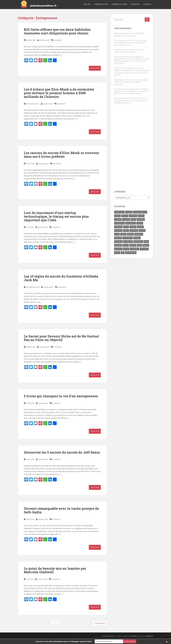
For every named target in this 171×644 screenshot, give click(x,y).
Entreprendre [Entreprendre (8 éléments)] (119, 223)
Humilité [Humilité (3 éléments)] (133, 227)
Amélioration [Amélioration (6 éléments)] (119, 212)
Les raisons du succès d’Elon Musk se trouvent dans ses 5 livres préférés (61, 155)
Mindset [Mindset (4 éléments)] (130, 234)
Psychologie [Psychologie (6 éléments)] (138, 242)
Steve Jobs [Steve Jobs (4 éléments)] (118, 249)
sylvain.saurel (44, 40)
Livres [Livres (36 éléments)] (117, 234)
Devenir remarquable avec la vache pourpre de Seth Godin (61, 510)
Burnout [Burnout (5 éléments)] (125, 216)
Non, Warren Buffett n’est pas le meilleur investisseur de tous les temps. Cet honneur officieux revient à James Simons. (132, 72)
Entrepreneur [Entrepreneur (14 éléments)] (131, 223)
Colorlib (133, 636)
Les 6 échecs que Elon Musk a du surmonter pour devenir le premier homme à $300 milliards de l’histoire (59, 93)
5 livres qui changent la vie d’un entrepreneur (61, 396)
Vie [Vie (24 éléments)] (123, 253)
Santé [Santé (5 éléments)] (139, 245)
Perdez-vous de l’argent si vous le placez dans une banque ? (129, 51)
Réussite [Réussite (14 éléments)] (133, 245)
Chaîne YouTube (119, 4)
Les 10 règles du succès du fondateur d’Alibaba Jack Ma (61, 278)
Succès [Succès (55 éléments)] (126, 249)
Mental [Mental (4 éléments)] (123, 234)
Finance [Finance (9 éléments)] (140, 223)
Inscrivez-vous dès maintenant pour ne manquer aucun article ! (64, 641)
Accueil (87, 4)
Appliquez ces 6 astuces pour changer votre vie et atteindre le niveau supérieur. (131, 82)
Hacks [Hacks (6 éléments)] (126, 227)
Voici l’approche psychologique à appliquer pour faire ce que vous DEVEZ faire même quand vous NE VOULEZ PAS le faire (132, 60)
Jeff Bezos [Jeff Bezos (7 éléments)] (118, 230)
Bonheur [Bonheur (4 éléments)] (129, 212)
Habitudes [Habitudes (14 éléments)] (118, 227)
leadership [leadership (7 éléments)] (134, 230)
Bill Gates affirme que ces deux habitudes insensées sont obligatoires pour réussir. (57, 31)
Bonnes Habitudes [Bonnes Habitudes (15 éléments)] (140, 212)
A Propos (135, 4)
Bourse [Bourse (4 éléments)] (117, 216)
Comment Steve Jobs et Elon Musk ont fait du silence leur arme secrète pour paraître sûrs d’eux (131, 101)
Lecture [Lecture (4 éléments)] (142, 230)
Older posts (100, 623)
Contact (147, 4)
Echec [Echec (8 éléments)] (133, 219)
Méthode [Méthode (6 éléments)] (118, 238)
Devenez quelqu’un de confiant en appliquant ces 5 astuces (129, 34)
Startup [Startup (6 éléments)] (146, 245)
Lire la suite (95, 68)
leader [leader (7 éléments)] (126, 230)
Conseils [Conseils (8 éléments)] (118, 219)
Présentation (101, 4)
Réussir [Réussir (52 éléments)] (125, 245)
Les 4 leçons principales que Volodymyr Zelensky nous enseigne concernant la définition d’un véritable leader (132, 91)
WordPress (149, 636)
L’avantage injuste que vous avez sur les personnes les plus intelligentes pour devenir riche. (131, 43)
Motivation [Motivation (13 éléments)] (139, 234)
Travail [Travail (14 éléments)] (117, 253)
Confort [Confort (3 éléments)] (141, 216)
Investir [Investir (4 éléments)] (140, 227)
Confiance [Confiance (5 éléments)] (133, 216)
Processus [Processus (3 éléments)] (118, 242)
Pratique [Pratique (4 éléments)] (137, 238)
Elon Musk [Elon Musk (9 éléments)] (141, 219)
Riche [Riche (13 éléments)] (146, 242)
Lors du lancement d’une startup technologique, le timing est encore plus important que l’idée (56, 216)
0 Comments (58, 40)
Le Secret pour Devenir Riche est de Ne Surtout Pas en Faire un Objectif (61, 338)
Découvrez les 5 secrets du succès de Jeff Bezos (62, 452)
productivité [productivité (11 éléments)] (128, 242)
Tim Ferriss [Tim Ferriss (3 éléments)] (144, 249)
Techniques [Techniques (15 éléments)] (134, 249)
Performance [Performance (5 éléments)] (128, 238)
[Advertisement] (132, 148)
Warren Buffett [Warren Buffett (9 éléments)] (131, 253)
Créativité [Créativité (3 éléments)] (126, 219)
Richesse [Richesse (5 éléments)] (118, 245)
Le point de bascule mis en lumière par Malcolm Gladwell (55, 570)
